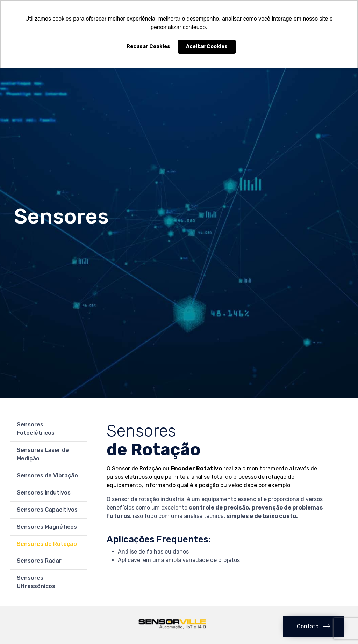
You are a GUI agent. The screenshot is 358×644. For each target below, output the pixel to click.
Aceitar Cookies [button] (207, 47)
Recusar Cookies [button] (148, 47)
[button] (313, 627)
